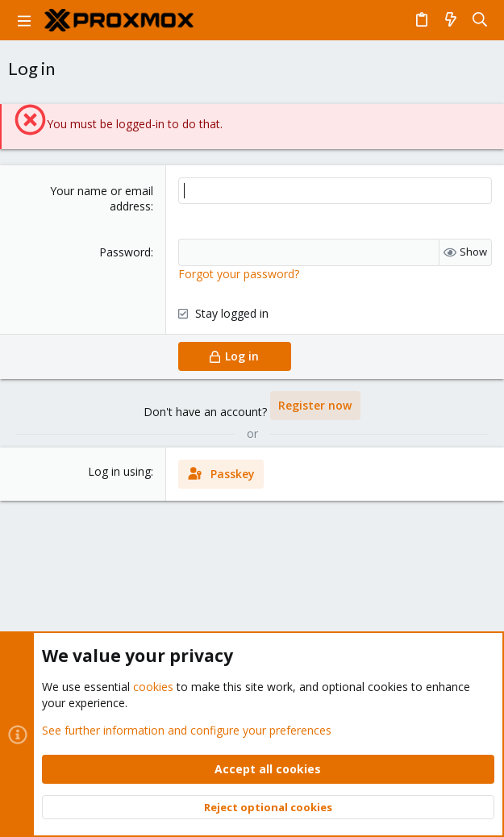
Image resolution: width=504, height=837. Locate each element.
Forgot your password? (239, 274)
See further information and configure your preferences (187, 729)
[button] (24, 20)
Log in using (119, 471)
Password (125, 252)
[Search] (480, 20)
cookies (153, 687)
